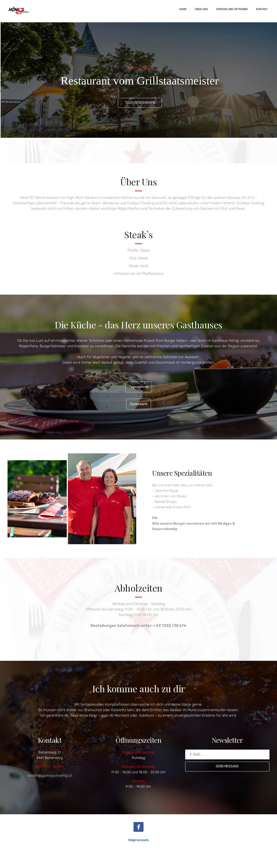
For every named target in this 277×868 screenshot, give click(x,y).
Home (183, 9)
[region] (138, 80)
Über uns (201, 9)
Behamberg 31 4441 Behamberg (50, 755)
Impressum (138, 840)
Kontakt (262, 9)
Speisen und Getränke (232, 9)
